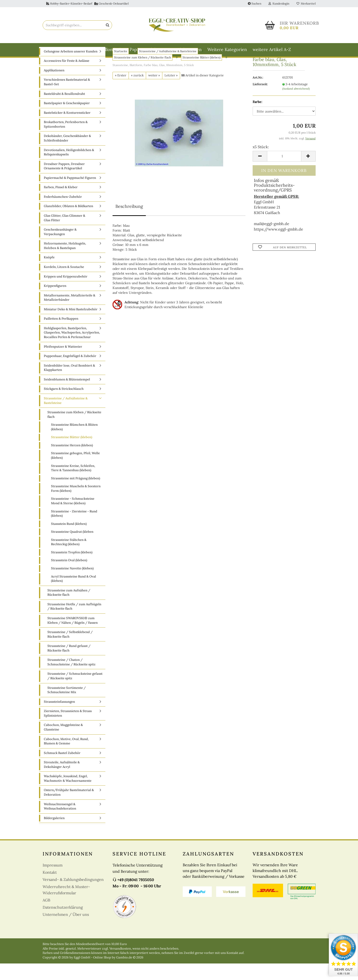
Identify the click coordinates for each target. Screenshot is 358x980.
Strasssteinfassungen (59, 718)
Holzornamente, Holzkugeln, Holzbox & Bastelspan (65, 262)
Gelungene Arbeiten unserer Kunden (71, 68)
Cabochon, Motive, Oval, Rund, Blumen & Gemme (66, 758)
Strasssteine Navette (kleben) (72, 585)
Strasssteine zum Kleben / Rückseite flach (74, 431)
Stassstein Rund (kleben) (69, 540)
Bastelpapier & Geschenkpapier (67, 120)
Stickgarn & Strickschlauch (64, 405)
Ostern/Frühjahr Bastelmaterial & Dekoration (69, 809)
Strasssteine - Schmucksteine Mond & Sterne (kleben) (73, 518)
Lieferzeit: (260, 101)
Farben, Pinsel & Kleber (61, 204)
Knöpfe (49, 274)
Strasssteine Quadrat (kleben (72, 548)
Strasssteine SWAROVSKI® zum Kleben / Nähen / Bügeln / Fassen (73, 637)
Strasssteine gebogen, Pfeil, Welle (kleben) (75, 472)
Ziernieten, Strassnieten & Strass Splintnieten (68, 730)
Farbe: (258, 118)
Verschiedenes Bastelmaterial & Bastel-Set (67, 99)
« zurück (137, 92)
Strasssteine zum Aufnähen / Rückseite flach (69, 609)
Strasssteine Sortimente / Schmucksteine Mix (67, 707)
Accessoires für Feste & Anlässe (67, 77)
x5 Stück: (261, 163)
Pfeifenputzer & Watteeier (63, 363)
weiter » (154, 92)
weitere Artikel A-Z (272, 49)
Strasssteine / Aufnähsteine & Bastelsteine (66, 417)
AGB (46, 917)
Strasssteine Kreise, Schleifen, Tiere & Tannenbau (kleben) (73, 485)
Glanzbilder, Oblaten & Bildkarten (68, 223)
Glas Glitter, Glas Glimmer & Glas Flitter (65, 234)
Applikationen (54, 87)
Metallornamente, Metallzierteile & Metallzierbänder (70, 314)
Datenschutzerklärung (63, 924)
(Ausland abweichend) (296, 105)
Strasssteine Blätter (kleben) (72, 454)
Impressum (53, 882)
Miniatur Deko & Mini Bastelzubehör (71, 326)
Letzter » (171, 92)
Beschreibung (129, 223)
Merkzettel (306, 3)
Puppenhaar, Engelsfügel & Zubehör (70, 372)
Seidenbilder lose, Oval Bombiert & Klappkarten (69, 384)
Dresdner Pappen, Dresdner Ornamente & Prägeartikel (64, 183)
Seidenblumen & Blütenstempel (67, 396)
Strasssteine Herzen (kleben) (72, 462)
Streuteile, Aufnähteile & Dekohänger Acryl (62, 781)
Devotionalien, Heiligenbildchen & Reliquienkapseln (69, 169)
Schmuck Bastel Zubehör (62, 769)
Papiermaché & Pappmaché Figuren (166, 49)
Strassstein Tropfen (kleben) (72, 569)
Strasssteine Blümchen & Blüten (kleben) (74, 443)
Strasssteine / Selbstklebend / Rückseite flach (70, 651)
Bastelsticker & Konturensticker (67, 129)
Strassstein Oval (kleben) (69, 577)
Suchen (255, 3)
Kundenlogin (279, 3)
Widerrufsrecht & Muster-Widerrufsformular (66, 906)
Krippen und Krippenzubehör (66, 293)
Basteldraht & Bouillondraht (96, 49)
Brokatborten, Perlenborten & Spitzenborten (66, 141)
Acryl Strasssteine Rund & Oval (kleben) (74, 595)
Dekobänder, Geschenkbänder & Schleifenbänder (67, 155)
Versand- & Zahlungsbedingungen (73, 896)
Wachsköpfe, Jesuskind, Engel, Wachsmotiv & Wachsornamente (68, 795)
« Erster (121, 92)
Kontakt (50, 889)
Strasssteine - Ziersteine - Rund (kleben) (74, 530)
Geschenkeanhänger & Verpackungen (60, 248)
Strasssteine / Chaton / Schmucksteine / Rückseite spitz (71, 679)
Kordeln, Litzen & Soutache (64, 283)
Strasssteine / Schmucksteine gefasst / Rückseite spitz (75, 693)
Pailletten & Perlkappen (61, 335)
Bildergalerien (54, 835)
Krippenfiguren (55, 302)
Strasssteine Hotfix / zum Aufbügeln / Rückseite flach (74, 623)
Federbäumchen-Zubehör (63, 213)
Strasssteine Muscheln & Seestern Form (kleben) (76, 505)
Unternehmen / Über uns (66, 931)
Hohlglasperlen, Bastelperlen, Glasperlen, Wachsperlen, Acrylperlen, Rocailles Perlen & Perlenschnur (72, 349)
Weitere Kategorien (227, 49)
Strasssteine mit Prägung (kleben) (76, 495)
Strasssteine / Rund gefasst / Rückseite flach (69, 665)
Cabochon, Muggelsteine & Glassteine (63, 744)
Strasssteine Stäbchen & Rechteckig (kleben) (69, 559)
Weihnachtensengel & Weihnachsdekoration (60, 823)
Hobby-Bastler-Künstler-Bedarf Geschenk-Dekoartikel (87, 3)
